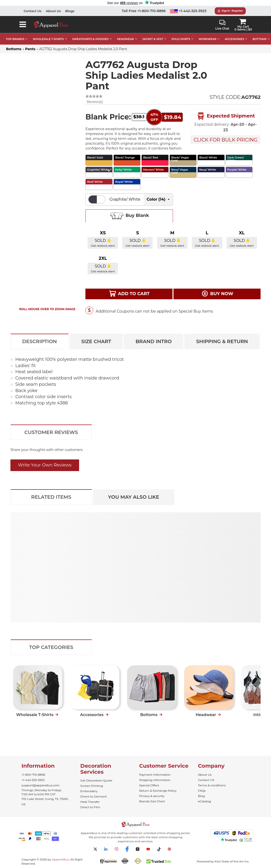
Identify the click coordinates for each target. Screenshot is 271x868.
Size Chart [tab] (96, 341)
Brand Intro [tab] (154, 341)
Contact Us (33, 11)
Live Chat (222, 25)
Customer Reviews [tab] (51, 432)
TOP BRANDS (15, 39)
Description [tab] (39, 341)
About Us (53, 11)
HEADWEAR (125, 39)
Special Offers (149, 785)
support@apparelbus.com (41, 785)
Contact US (206, 780)
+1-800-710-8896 (33, 775)
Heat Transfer (90, 802)
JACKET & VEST (153, 39)
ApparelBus (60, 859)
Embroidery (89, 791)
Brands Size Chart (152, 801)
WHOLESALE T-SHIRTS (48, 39)
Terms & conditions (212, 785)
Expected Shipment (226, 116)
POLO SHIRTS (181, 39)
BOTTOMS (259, 39)
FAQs (202, 791)
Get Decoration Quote (96, 780)
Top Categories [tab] (51, 647)
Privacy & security (152, 796)
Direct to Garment (94, 796)
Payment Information (155, 775)
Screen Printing (92, 786)
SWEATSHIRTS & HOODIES (90, 39)
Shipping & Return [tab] (222, 341)
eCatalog (204, 801)
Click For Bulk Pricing (226, 140)
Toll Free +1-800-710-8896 (144, 11)
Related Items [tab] (51, 497)
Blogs (70, 11)
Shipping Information (155, 780)
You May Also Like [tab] (134, 497)
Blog (201, 796)
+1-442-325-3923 (188, 11)
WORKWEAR (208, 39)
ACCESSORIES (234, 39)
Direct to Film (90, 807)
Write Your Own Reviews (45, 465)
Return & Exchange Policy (158, 791)
